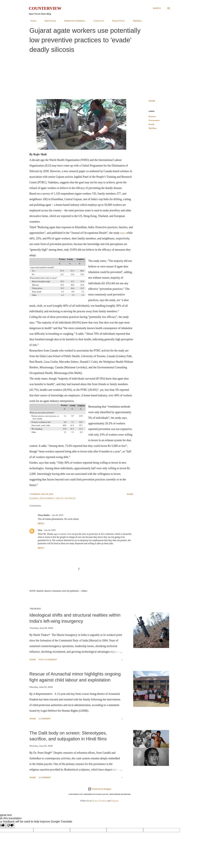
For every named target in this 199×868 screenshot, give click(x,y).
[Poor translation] (10, 826)
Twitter (95, 801)
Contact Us (97, 21)
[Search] (157, 8)
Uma (40, 530)
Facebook (103, 801)
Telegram (115, 801)
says (123, 233)
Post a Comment (48, 660)
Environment (154, 120)
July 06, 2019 (57, 515)
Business (152, 116)
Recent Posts (117, 21)
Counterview (45, 8)
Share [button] (152, 101)
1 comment (45, 719)
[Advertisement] (100, 77)
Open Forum (49, 21)
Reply (41, 523)
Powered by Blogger (100, 789)
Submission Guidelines (73, 21)
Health (152, 124)
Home (32, 21)
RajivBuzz (136, 21)
